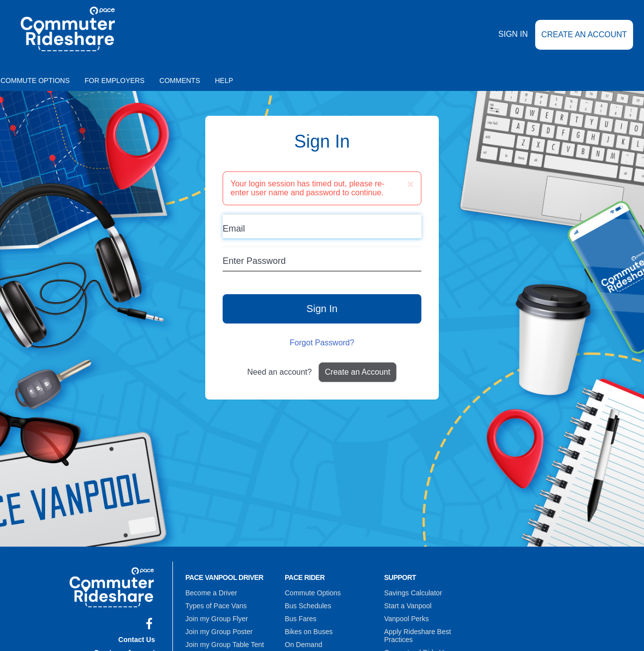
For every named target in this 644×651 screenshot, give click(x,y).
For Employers (115, 81)
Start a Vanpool (408, 606)
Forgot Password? (322, 343)
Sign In (513, 34)
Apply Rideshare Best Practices (418, 636)
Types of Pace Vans (216, 606)
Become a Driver (211, 593)
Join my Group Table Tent (225, 645)
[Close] (410, 184)
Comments (180, 81)
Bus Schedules (308, 606)
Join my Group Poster (219, 632)
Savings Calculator (413, 593)
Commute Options (313, 593)
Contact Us (137, 640)
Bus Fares (301, 619)
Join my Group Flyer (217, 619)
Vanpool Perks (406, 619)
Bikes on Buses (309, 632)
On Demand (303, 645)
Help (224, 81)
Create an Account (584, 35)
